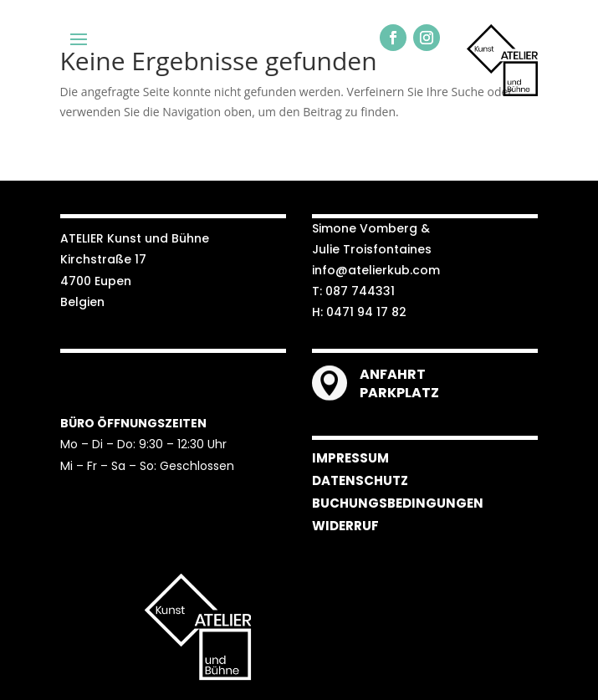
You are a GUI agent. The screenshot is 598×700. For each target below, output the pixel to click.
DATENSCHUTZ (360, 480)
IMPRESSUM (350, 458)
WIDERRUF (345, 526)
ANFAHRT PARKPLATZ (399, 383)
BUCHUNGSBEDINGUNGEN (398, 503)
